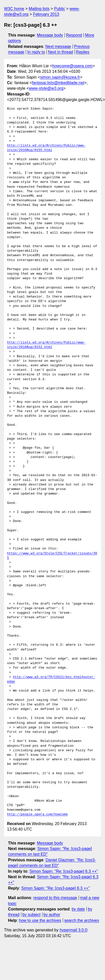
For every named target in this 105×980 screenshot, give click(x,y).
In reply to (36, 52)
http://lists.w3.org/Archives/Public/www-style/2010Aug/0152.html (46, 345)
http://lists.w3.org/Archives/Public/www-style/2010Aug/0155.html (46, 148)
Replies (83, 52)
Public (60, 9)
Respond (74, 35)
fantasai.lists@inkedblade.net (58, 83)
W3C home (14, 9)
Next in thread (61, 52)
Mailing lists (39, 9)
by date (78, 909)
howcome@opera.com (72, 66)
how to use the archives (40, 920)
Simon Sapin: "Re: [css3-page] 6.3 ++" (64, 871)
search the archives (82, 920)
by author (52, 915)
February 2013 (46, 14)
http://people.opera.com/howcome (37, 814)
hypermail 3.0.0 (73, 930)
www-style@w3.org (46, 88)
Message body (50, 35)
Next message (58, 46)
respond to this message (55, 898)
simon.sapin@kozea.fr (60, 77)
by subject (31, 915)
